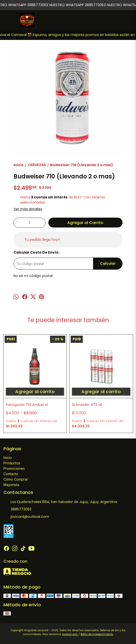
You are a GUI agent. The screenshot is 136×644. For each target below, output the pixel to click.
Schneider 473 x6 (87, 405)
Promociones (14, 468)
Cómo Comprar (16, 479)
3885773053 (17, 509)
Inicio (8, 458)
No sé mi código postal (33, 276)
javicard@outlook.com (26, 517)
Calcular (108, 264)
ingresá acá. (70, 634)
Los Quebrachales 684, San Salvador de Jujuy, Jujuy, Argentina (60, 502)
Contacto (11, 474)
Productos (12, 463)
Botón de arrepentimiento (97, 634)
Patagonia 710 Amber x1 (27, 405)
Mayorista (11, 485)
